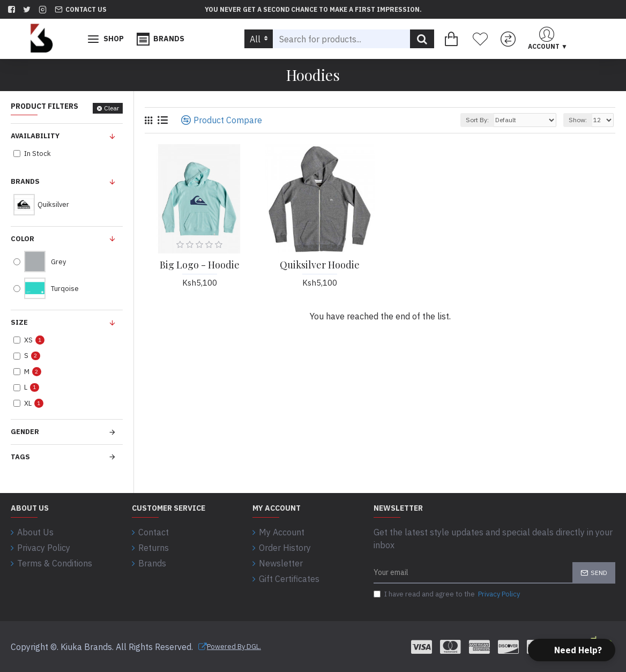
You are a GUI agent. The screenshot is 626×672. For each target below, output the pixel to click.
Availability (35, 136)
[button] (572, 650)
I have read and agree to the (448, 594)
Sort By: (477, 120)
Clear (111, 108)
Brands (25, 181)
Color (23, 239)
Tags (20, 457)
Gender (25, 432)
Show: (578, 120)
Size (19, 322)
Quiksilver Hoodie (320, 265)
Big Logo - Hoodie (200, 265)
